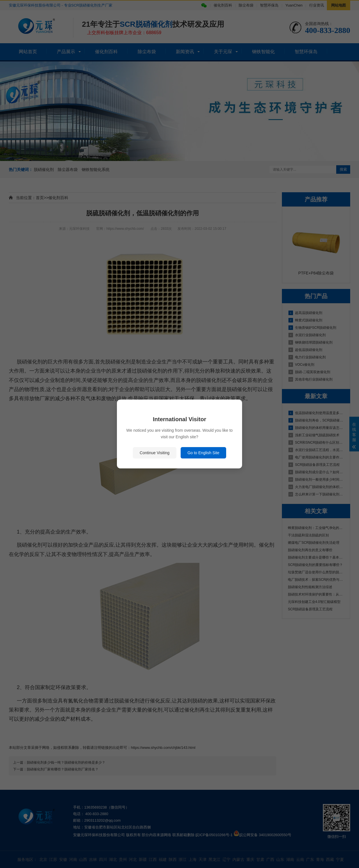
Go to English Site (203, 453)
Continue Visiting (155, 453)
